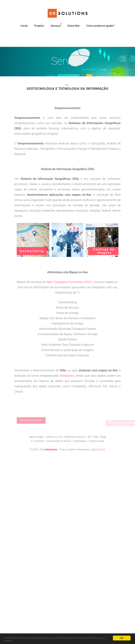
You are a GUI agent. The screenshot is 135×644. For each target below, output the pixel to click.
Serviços (56, 26)
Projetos (39, 26)
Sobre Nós (73, 26)
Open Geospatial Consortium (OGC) (69, 282)
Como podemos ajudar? (100, 26)
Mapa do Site (98, 450)
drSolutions (67, 376)
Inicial (24, 26)
